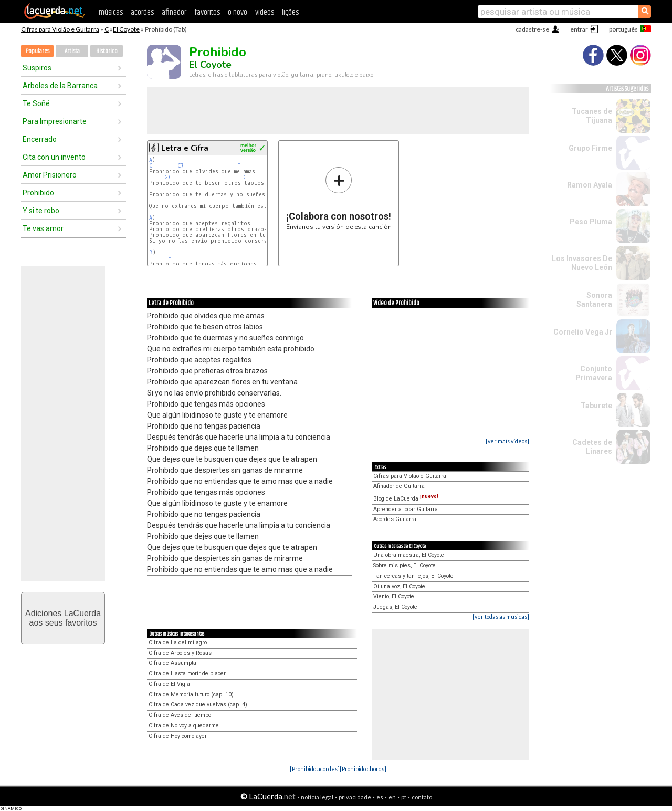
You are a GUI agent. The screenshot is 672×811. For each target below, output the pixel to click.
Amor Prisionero (50, 175)
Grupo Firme (590, 148)
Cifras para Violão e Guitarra (60, 29)
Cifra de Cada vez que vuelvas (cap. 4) (198, 705)
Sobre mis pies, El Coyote (405, 565)
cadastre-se (532, 29)
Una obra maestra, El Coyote (409, 555)
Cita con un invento (54, 157)
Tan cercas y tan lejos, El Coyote (413, 576)
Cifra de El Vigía (169, 684)
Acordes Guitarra (395, 519)
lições (290, 12)
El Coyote (126, 29)
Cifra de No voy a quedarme (184, 726)
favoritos (207, 12)
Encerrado (40, 139)
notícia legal (317, 797)
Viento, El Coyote (394, 596)
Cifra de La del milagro (178, 643)
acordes (142, 12)
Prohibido (38, 193)
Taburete (596, 405)
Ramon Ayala (590, 185)
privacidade (355, 797)
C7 (181, 166)
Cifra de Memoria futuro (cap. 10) (191, 695)
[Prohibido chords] (363, 769)
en (392, 797)
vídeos (265, 12)
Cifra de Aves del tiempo (180, 715)
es (380, 797)
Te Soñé (36, 103)
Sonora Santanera (594, 300)
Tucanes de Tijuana (592, 116)
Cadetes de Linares (592, 447)
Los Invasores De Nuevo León (582, 263)
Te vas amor (43, 228)
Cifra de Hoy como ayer (178, 736)
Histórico (107, 51)
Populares (38, 51)
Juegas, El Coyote (395, 607)
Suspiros (37, 68)
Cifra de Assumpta (172, 663)
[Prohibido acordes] (315, 769)
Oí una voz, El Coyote (399, 586)
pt (404, 797)
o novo (238, 12)
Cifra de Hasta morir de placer (187, 674)
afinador (174, 12)
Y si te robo (41, 211)
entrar (579, 29)
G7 (168, 177)
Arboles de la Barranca (60, 86)
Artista (72, 51)
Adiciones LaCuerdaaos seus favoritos (63, 618)
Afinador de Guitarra (399, 486)
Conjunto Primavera (594, 373)
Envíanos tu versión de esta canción (339, 198)
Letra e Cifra (185, 148)
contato (422, 797)
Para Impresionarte (55, 121)
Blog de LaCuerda (406, 499)
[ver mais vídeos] (507, 441)
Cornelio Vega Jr (583, 332)
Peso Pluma (591, 222)
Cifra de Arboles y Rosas (180, 653)
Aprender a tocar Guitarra (406, 509)
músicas (111, 12)
